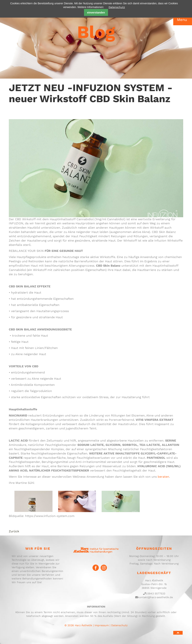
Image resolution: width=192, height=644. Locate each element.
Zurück (14, 531)
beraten (163, 477)
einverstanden (96, 13)
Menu (182, 20)
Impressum (102, 625)
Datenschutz (117, 7)
